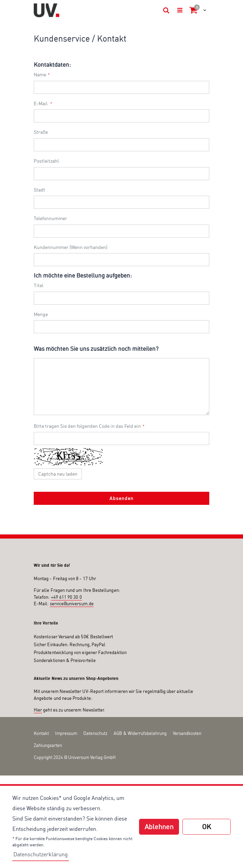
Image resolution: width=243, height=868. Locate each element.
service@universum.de (72, 604)
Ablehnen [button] (159, 827)
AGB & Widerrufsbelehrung (140, 733)
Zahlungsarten (48, 745)
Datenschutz (95, 733)
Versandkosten (187, 733)
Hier (38, 710)
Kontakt (41, 733)
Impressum (66, 733)
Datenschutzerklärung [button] (41, 854)
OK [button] (207, 827)
